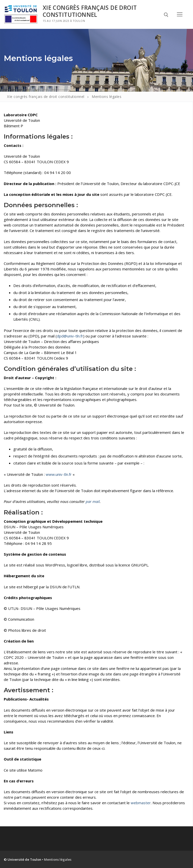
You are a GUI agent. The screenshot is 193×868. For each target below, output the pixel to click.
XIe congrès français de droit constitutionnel (90, 11)
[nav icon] (180, 14)
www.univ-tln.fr (59, 474)
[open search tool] (166, 15)
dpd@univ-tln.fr (70, 336)
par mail (93, 501)
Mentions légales (58, 859)
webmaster (141, 803)
